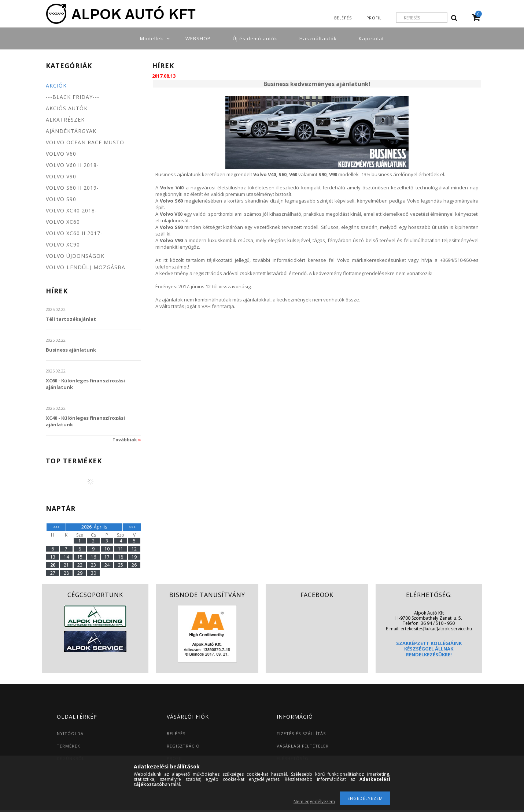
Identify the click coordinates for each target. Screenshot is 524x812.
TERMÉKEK (69, 746)
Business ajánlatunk (71, 350)
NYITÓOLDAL (71, 733)
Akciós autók (67, 108)
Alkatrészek (65, 120)
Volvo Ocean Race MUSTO (85, 142)
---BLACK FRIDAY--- (73, 97)
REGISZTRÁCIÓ (183, 746)
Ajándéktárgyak (71, 131)
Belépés (343, 18)
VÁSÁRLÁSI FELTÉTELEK (303, 746)
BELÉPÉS (176, 733)
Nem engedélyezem (314, 802)
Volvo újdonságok (75, 256)
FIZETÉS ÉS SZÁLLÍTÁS (301, 733)
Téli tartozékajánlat (71, 319)
